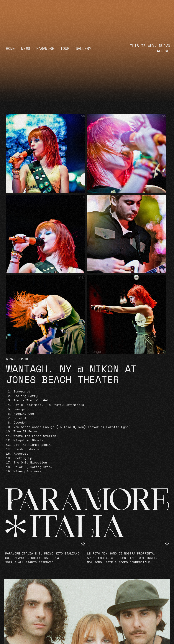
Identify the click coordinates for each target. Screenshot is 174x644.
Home (10, 49)
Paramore (45, 49)
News (26, 49)
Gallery (83, 49)
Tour (65, 49)
